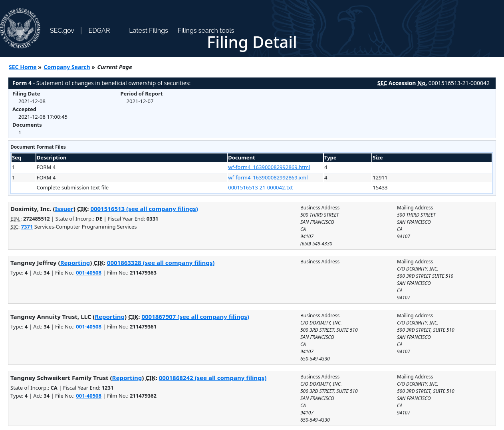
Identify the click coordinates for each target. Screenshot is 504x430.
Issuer (64, 209)
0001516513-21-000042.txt (260, 187)
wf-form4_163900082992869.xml (268, 177)
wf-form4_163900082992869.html (269, 167)
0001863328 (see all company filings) (161, 263)
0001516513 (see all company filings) (144, 209)
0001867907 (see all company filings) (195, 317)
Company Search (67, 67)
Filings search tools (206, 31)
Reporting (75, 263)
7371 (27, 227)
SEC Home (23, 67)
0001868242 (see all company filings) (213, 378)
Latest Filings (148, 31)
